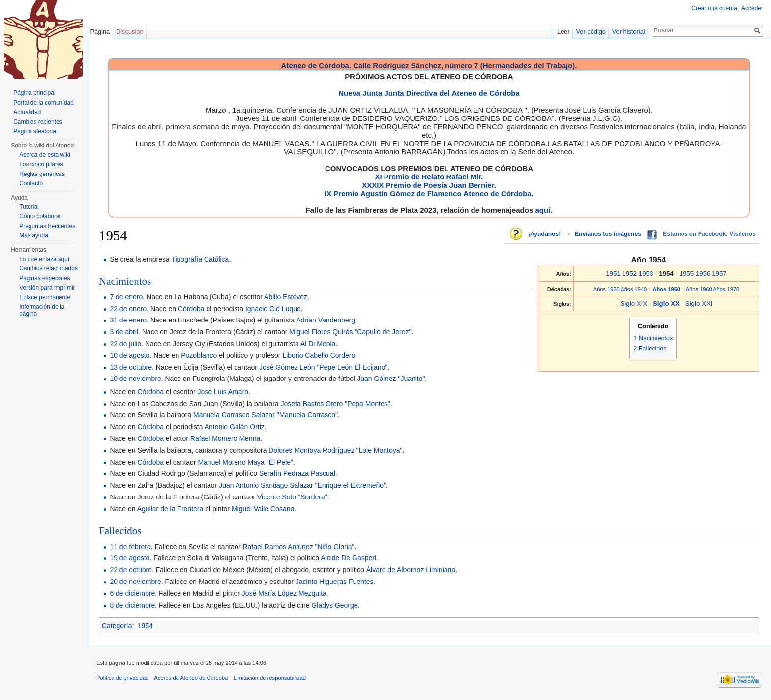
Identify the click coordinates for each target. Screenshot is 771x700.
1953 (646, 274)
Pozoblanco (199, 355)
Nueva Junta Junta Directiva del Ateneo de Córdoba (429, 93)
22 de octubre (131, 570)
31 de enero (128, 320)
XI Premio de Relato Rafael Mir (428, 177)
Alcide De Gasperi (348, 558)
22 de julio (125, 344)
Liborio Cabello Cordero (319, 355)
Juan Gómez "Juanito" (391, 379)
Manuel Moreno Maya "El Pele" (245, 462)
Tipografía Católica (200, 259)
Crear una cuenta (714, 8)
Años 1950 (667, 289)
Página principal (34, 93)
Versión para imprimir (47, 288)
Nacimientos (125, 281)
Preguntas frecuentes (47, 226)
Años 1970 (726, 289)
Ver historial (629, 32)
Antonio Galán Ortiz (235, 427)
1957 (719, 274)
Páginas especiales (44, 278)
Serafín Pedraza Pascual (297, 473)
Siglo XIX (634, 304)
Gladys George (334, 605)
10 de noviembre (135, 379)
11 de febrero (130, 547)
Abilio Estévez (286, 297)
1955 (687, 274)
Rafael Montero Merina (225, 438)
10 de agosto (130, 355)
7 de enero (126, 297)
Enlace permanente (45, 297)
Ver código (591, 32)
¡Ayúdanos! (544, 234)
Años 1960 (699, 289)
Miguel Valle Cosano (263, 509)
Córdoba (191, 309)
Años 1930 (607, 289)
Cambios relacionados (48, 268)
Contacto (31, 183)
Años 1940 (634, 289)
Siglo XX (667, 304)
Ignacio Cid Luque (273, 309)
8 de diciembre (132, 605)
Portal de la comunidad (44, 103)
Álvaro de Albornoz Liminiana (411, 570)
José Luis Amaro (223, 392)
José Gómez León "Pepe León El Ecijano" (323, 367)
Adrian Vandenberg (326, 320)
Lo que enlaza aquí (44, 259)
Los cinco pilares (41, 164)
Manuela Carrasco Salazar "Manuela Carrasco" (266, 415)
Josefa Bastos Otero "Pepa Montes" (336, 404)
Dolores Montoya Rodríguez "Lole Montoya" (335, 450)
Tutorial (29, 207)
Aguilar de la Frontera (170, 509)
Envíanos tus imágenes (608, 234)
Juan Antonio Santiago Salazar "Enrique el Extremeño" (302, 485)
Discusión (130, 32)
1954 (145, 626)
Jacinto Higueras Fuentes (335, 582)
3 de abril (124, 332)
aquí (543, 210)
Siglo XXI (699, 304)
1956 (703, 274)
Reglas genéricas (42, 174)
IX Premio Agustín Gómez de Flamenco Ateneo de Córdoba (428, 193)
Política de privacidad (122, 678)
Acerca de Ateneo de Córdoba (191, 678)
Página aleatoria (35, 131)
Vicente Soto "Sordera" (292, 497)
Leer (563, 32)
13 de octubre (131, 367)
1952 (629, 274)
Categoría (117, 626)
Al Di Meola (318, 344)
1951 (613, 274)
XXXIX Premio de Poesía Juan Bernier (428, 185)
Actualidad (27, 112)
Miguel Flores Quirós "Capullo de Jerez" (350, 332)
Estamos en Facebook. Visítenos (709, 234)
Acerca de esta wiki (44, 155)
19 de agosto (130, 558)
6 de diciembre (132, 593)
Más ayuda (34, 235)
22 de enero (128, 309)
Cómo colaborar (40, 216)
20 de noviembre (135, 582)
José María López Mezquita (284, 593)
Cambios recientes (38, 122)
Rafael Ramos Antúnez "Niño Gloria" (298, 547)
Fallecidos (120, 531)
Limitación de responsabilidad (270, 678)
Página (100, 32)
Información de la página (42, 310)
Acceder (752, 8)
